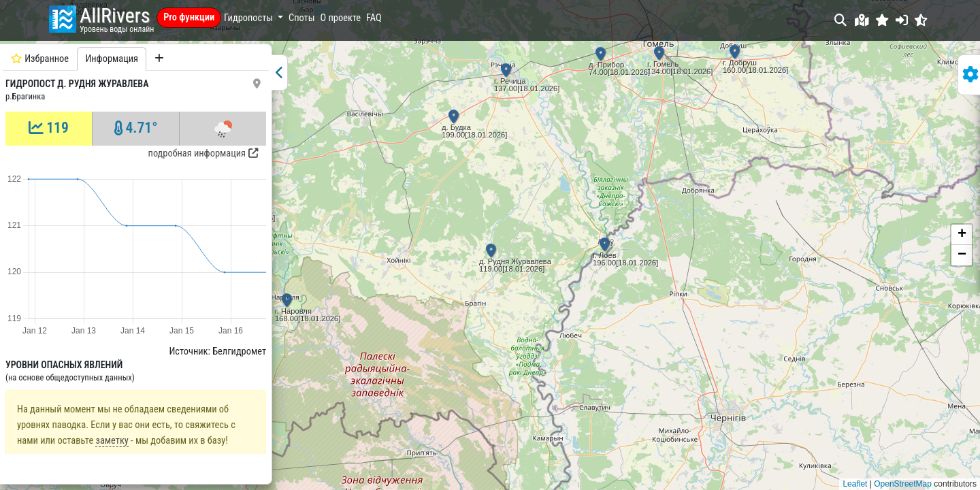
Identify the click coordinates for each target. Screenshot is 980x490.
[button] (882, 20)
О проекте (341, 18)
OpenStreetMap (903, 484)
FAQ (374, 18)
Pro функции (189, 17)
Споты (301, 18)
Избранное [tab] (40, 59)
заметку (112, 411)
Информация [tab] (112, 59)
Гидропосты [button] (249, 18)
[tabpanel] (136, 262)
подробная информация (203, 153)
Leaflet (855, 484)
